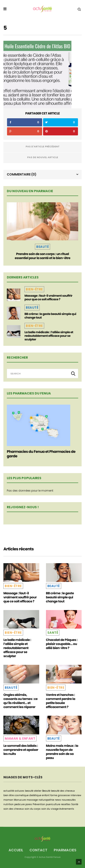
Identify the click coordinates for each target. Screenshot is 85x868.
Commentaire (22, 174)
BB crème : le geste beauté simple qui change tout (50, 316)
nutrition (8, 804)
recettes (66, 804)
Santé (53, 633)
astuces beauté (24, 791)
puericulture (53, 804)
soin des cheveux (14, 809)
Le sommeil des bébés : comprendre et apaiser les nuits (21, 750)
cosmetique (22, 795)
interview (76, 795)
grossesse (64, 795)
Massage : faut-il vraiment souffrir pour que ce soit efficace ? (48, 297)
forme (54, 795)
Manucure (20, 800)
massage (32, 800)
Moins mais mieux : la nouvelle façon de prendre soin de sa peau (62, 752)
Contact (38, 850)
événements (67, 809)
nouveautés (69, 800)
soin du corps (33, 809)
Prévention (39, 804)
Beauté (42, 247)
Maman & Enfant (20, 738)
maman (8, 800)
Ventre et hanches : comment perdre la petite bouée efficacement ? (61, 701)
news (58, 800)
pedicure (19, 804)
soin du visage (50, 809)
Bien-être (34, 289)
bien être (9, 795)
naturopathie (46, 800)
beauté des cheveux (63, 791)
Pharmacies (65, 850)
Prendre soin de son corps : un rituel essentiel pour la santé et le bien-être (42, 256)
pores (29, 804)
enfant (46, 795)
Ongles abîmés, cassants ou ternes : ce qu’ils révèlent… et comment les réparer (21, 701)
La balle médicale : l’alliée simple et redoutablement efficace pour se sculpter (49, 336)
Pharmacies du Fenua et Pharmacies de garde (41, 454)
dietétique (35, 795)
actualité (9, 791)
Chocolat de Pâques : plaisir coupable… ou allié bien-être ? (62, 644)
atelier (38, 791)
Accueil (16, 850)
